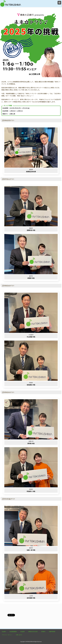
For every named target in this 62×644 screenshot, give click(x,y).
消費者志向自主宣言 (33, 631)
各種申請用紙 (52, 631)
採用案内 (43, 631)
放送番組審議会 (13, 631)
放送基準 (23, 631)
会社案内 (4, 631)
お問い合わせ (19, 635)
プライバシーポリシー (7, 635)
